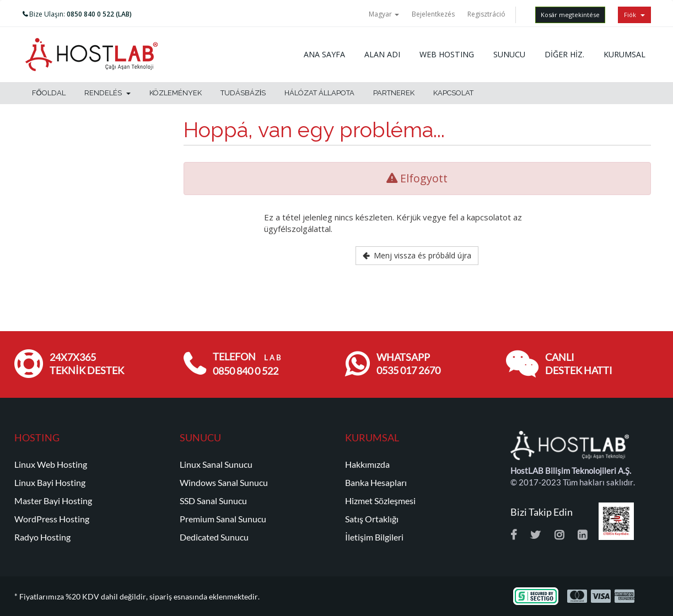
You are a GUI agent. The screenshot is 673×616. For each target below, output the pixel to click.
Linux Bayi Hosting (50, 483)
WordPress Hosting (52, 519)
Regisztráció (486, 14)
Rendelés (107, 93)
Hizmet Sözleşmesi (380, 501)
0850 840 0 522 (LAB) (99, 14)
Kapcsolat (453, 93)
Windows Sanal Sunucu (224, 483)
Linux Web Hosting (51, 464)
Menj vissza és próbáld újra (417, 255)
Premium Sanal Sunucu (223, 519)
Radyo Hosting (42, 537)
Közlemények (176, 93)
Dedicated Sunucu (214, 537)
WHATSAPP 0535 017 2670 (408, 364)
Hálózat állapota (319, 93)
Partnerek (394, 93)
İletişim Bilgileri (374, 537)
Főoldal (49, 93)
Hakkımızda (367, 464)
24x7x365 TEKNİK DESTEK (87, 364)
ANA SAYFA (324, 54)
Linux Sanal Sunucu (216, 464)
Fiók (634, 15)
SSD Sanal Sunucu (213, 501)
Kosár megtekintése (570, 15)
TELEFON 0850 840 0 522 (247, 364)
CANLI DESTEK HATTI (579, 364)
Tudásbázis (243, 93)
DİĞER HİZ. (564, 54)
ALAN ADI (382, 54)
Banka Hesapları (376, 483)
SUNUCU (509, 54)
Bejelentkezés (433, 14)
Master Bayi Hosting (53, 501)
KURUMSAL (624, 54)
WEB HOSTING (447, 54)
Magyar (384, 14)
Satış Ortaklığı (372, 519)
